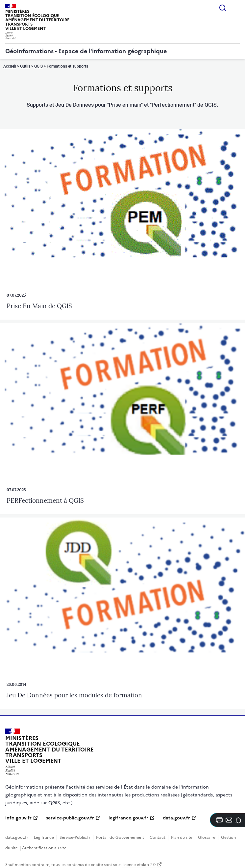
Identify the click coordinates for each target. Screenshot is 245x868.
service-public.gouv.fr (70, 818)
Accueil (10, 66)
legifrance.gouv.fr (128, 818)
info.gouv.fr (18, 818)
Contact (158, 837)
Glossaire (207, 837)
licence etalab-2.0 (139, 865)
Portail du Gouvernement (120, 837)
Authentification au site (44, 848)
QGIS (38, 66)
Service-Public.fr (75, 837)
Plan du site (182, 837)
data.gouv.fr (176, 818)
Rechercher (223, 8)
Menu (236, 8)
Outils (25, 66)
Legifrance (44, 837)
